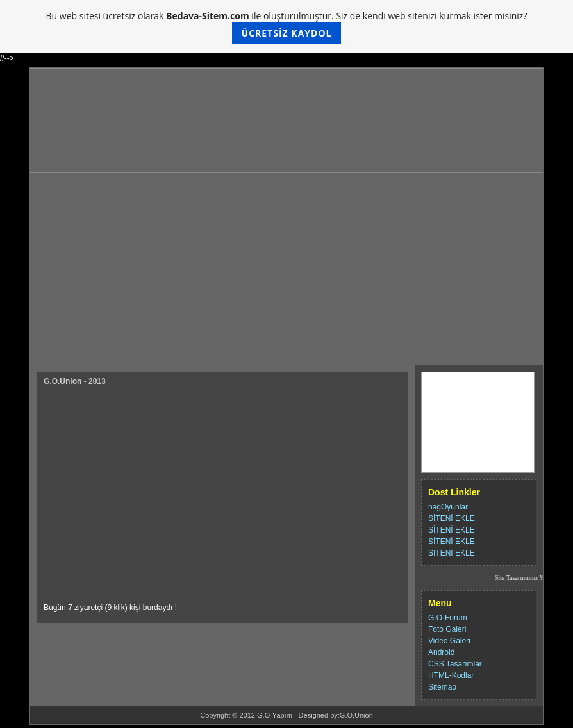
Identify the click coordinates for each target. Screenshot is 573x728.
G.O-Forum (448, 618)
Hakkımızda (451, 414)
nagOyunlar (448, 507)
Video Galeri (449, 641)
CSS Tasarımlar (455, 664)
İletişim (443, 397)
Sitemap (442, 687)
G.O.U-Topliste (456, 464)
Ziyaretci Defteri (459, 431)
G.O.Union (356, 715)
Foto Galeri (447, 629)
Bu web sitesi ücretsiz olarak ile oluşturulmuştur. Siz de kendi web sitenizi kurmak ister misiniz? (287, 27)
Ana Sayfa (448, 381)
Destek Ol (447, 447)
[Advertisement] (286, 269)
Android (441, 652)
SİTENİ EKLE (452, 518)
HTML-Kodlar (451, 675)
